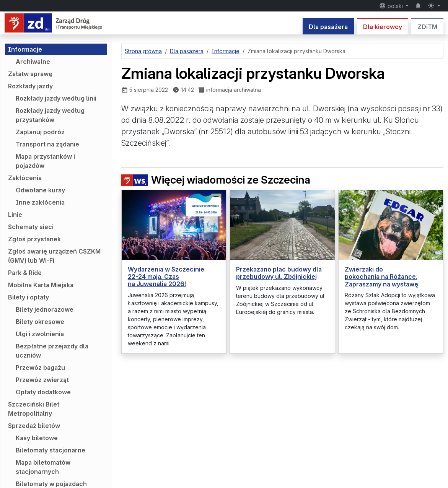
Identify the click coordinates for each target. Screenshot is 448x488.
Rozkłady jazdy (30, 86)
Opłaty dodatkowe (43, 392)
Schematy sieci (31, 227)
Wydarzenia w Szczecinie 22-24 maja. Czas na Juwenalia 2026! (166, 277)
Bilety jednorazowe (45, 309)
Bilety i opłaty (29, 297)
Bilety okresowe (40, 322)
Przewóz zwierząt (42, 380)
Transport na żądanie (47, 144)
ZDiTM (427, 27)
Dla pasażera (328, 27)
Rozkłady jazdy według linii (56, 98)
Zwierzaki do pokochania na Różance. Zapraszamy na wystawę (381, 277)
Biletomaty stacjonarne (51, 450)
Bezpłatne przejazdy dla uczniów (52, 351)
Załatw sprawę (30, 74)
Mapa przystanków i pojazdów (45, 161)
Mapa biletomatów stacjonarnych (43, 467)
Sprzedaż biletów (34, 426)
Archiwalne (33, 62)
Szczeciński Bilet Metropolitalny (34, 409)
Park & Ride (25, 273)
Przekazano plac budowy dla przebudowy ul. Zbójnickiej (279, 273)
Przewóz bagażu (40, 368)
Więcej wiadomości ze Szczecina (216, 180)
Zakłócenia (25, 178)
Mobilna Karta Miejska (41, 285)
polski (392, 6)
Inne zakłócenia (40, 202)
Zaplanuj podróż (40, 132)
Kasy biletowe (37, 438)
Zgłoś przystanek (34, 239)
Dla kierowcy (383, 27)
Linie (15, 215)
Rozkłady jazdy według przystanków (50, 115)
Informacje (25, 49)
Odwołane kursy (40, 190)
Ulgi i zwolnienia (40, 334)
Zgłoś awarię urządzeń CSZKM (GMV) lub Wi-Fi (54, 256)
